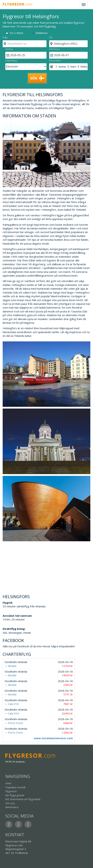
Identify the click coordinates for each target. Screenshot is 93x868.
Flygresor (11, 791)
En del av (15, 762)
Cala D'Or (14, 704)
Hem (8, 783)
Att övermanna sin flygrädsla (23, 799)
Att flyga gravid (15, 795)
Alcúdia (12, 666)
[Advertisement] (46, 566)
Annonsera (12, 807)
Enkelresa (41, 33)
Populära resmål (15, 787)
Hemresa (54, 49)
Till (51, 38)
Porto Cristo (16, 723)
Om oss (10, 803)
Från (5, 38)
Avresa (9, 49)
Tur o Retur (16, 33)
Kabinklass (11, 61)
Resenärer (55, 61)
